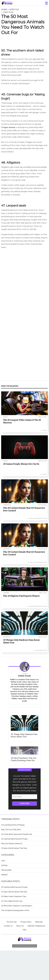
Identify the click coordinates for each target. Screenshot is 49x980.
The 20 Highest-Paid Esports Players (21, 596)
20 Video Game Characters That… (14, 896)
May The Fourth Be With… (11, 830)
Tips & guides (6, 870)
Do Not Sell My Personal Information (25, 946)
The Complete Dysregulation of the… (16, 910)
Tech (3, 861)
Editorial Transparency (36, 926)
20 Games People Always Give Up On (21, 464)
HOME (4, 9)
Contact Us (8, 926)
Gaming (4, 865)
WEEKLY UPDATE (24, 770)
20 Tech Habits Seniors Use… (12, 901)
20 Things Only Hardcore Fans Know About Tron (24, 735)
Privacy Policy (26, 922)
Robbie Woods (8, 12)
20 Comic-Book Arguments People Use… (17, 834)
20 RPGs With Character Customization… (17, 906)
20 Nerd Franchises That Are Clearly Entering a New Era (24, 759)
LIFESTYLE (14, 9)
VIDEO (5, 417)
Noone (45, 430)
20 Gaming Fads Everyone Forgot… (15, 839)
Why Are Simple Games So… (12, 844)
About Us (20, 926)
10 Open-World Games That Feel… (15, 848)
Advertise (39, 922)
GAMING (6, 593)
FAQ (25, 930)
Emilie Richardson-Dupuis (38, 518)
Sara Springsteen (41, 650)
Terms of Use (12, 922)
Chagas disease (8, 127)
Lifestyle (4, 875)
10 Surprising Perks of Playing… (13, 825)
